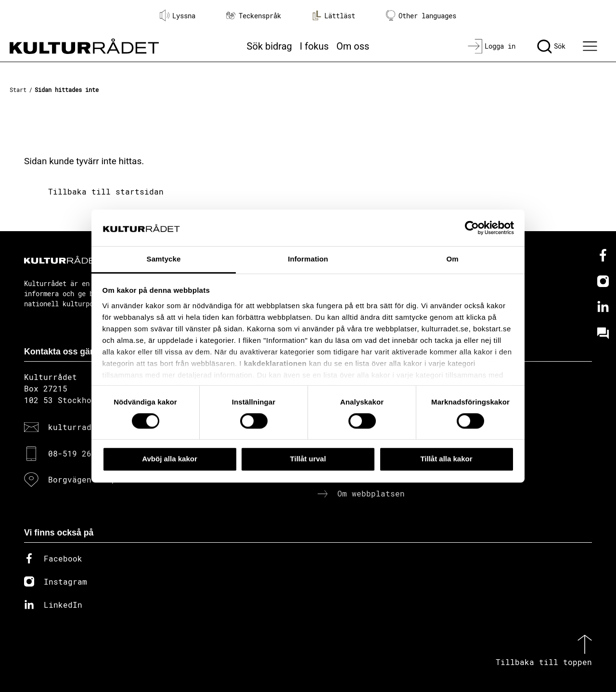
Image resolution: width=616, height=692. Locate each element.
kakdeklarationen (276, 363)
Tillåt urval (308, 459)
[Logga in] (492, 46)
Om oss (353, 46)
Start (18, 90)
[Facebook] (603, 255)
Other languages (421, 16)
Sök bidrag (269, 46)
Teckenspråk (254, 16)
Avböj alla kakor (170, 459)
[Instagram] (603, 281)
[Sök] (551, 46)
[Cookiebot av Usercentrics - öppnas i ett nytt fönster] (472, 228)
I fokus (314, 46)
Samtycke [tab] (164, 259)
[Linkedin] (603, 307)
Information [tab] (308, 259)
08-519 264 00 (79, 453)
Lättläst (334, 15)
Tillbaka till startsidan (106, 191)
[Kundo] (603, 333)
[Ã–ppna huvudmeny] (591, 46)
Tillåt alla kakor (446, 459)
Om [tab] (452, 259)
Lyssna (178, 15)
